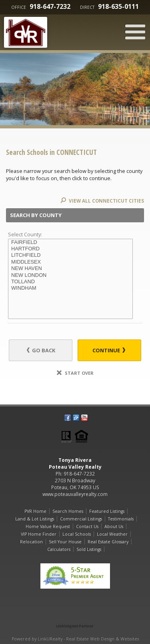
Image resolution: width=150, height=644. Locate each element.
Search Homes (68, 511)
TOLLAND (70, 282)
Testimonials (121, 519)
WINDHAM (70, 288)
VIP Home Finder (39, 534)
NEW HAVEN (70, 268)
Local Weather (112, 534)
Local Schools (77, 534)
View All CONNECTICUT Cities (102, 201)
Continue (109, 350)
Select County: (25, 234)
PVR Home (35, 511)
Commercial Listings (81, 519)
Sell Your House (65, 542)
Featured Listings (107, 511)
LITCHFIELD (70, 255)
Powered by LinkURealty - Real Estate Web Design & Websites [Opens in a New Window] (75, 639)
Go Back (41, 350)
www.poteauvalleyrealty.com (75, 494)
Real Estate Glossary (108, 542)
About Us (114, 526)
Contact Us (87, 526)
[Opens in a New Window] (75, 615)
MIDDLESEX (70, 262)
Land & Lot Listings (35, 519)
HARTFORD (70, 249)
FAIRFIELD (70, 242)
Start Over (75, 373)
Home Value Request (48, 526)
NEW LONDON (70, 275)
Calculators (59, 549)
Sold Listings (89, 549)
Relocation (31, 542)
